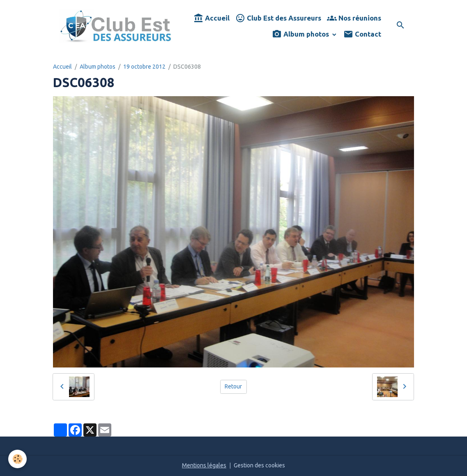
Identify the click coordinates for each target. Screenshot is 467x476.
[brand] (116, 26)
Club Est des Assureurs (278, 18)
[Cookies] (17, 459)
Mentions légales (204, 465)
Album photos (301, 34)
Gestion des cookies (259, 465)
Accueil (212, 18)
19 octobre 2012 (144, 67)
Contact (362, 34)
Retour (233, 386)
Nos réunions (354, 18)
